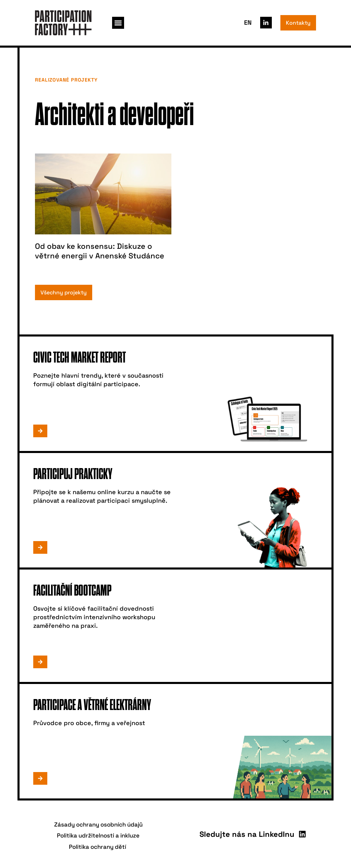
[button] (118, 23)
